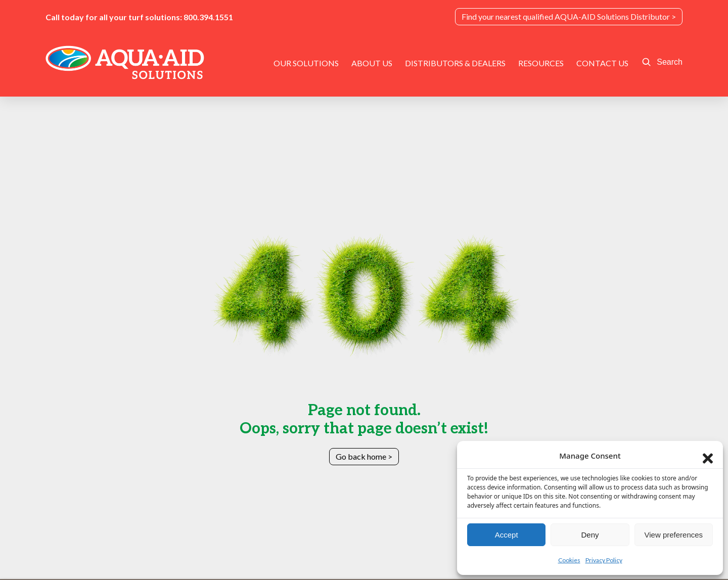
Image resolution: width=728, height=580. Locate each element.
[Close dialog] (708, 456)
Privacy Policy (604, 560)
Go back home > (364, 456)
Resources (541, 63)
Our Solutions (306, 63)
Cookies (569, 560)
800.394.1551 (208, 17)
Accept (507, 535)
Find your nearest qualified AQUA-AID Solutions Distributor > (569, 16)
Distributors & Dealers (455, 63)
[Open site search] (662, 62)
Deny (590, 535)
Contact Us (602, 63)
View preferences (674, 535)
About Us (372, 63)
